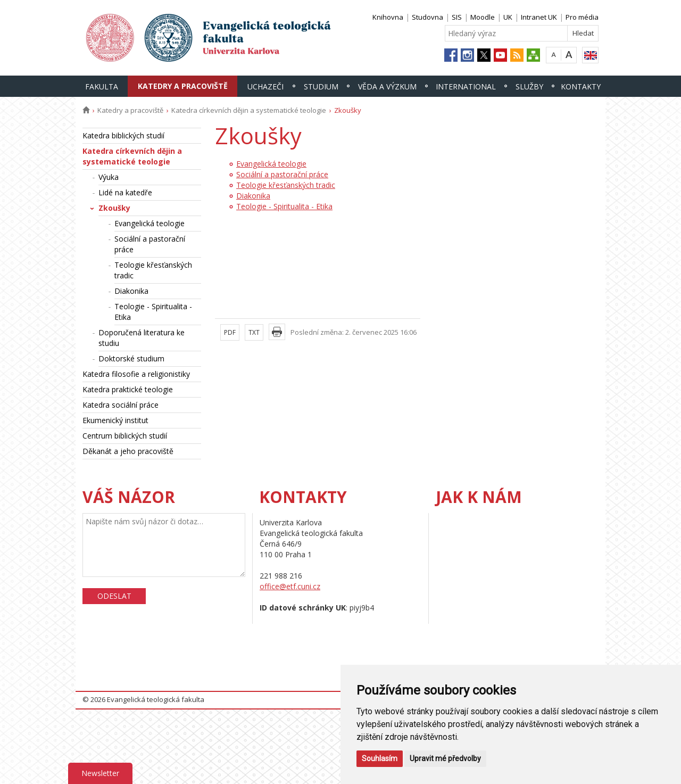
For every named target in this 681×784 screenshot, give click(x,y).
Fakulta (102, 86)
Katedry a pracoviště (183, 86)
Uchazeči (265, 86)
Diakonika (131, 291)
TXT (254, 332)
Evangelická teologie (150, 223)
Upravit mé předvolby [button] (445, 758)
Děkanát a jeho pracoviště (128, 451)
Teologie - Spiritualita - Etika (153, 312)
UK (508, 17)
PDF (230, 332)
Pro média (582, 17)
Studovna (427, 17)
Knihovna (388, 17)
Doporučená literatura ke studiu (142, 338)
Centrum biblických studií (125, 436)
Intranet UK (539, 17)
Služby (529, 86)
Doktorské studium (131, 358)
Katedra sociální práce (121, 405)
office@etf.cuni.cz (290, 586)
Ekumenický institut (115, 420)
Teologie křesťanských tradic (153, 270)
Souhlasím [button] (380, 758)
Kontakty (581, 86)
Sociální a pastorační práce (150, 244)
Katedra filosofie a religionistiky (136, 374)
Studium (321, 86)
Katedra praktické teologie (128, 389)
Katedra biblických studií (123, 135)
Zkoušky (114, 208)
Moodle (483, 17)
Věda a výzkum (387, 86)
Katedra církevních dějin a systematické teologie (249, 110)
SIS (457, 17)
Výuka (109, 177)
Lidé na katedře (125, 192)
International (466, 86)
